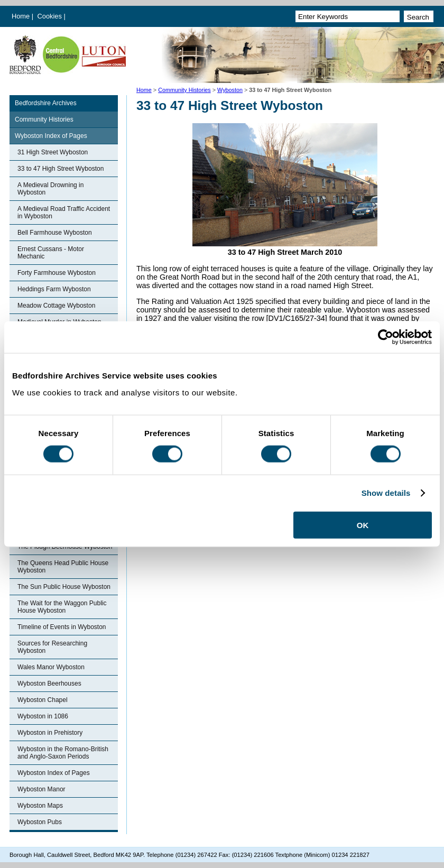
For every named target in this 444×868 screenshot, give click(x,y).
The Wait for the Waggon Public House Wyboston (62, 607)
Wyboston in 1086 (43, 716)
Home (21, 16)
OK (363, 525)
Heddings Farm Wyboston (54, 289)
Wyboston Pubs (40, 822)
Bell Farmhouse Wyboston (55, 233)
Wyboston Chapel (43, 700)
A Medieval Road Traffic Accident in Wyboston (64, 213)
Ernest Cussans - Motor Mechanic (51, 253)
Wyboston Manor (41, 789)
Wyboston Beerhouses (49, 684)
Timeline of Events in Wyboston (62, 627)
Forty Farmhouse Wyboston (57, 273)
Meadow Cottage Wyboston (56, 306)
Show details (386, 493)
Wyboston (230, 90)
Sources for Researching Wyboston (52, 647)
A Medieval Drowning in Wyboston (50, 189)
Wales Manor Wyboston (51, 667)
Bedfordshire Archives (46, 103)
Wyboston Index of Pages (51, 136)
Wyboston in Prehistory (50, 733)
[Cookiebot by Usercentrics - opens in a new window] (386, 337)
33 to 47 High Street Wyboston (61, 169)
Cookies (51, 16)
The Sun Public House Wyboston (64, 587)
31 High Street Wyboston (53, 152)
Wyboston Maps (40, 806)
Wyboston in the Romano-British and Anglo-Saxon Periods (63, 753)
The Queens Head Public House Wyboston (63, 567)
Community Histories (184, 90)
